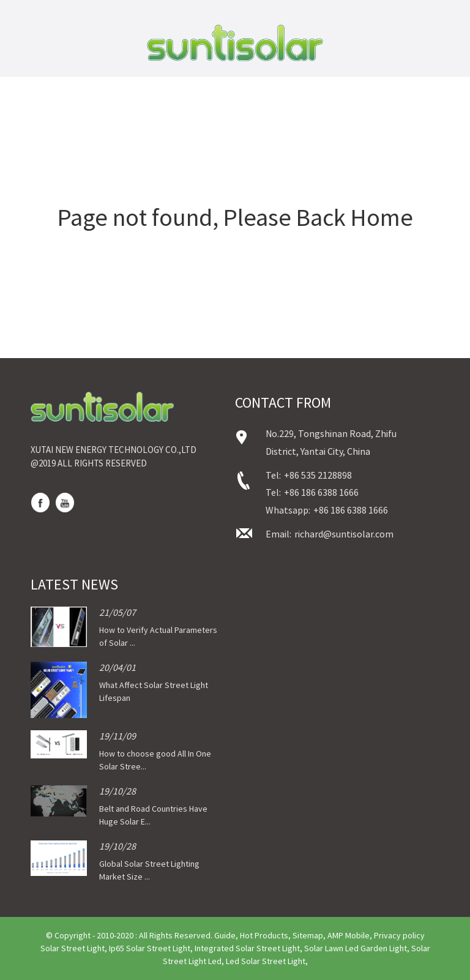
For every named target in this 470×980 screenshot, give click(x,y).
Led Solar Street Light (266, 961)
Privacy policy (399, 935)
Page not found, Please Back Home (235, 217)
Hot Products (264, 935)
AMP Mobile (349, 935)
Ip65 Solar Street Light (150, 948)
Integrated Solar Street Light (247, 948)
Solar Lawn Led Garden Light (356, 948)
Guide (225, 935)
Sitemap (308, 935)
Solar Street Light (73, 948)
